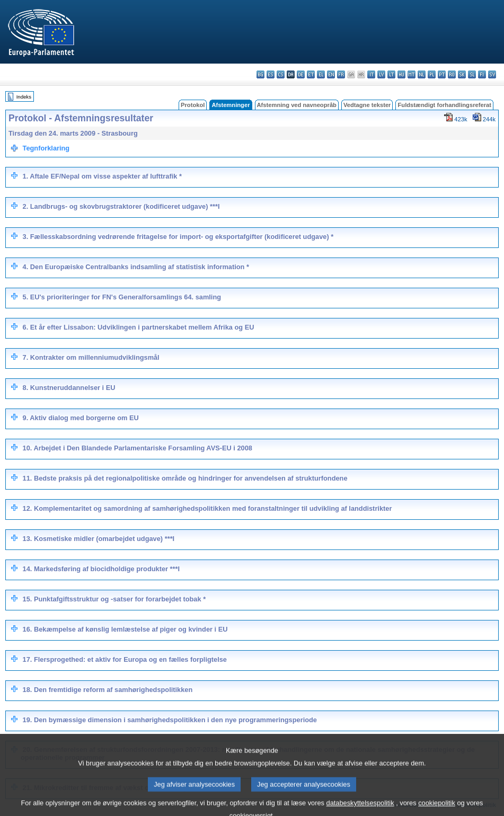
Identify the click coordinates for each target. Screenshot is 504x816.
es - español (271, 74)
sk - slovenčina (462, 74)
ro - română (452, 74)
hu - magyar (401, 74)
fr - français (341, 74)
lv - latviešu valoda (381, 74)
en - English (331, 74)
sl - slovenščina (472, 74)
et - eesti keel (311, 74)
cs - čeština (281, 74)
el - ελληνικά (321, 74)
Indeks (24, 97)
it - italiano (371, 74)
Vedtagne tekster (367, 105)
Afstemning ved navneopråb (297, 105)
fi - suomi (482, 74)
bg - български (260, 74)
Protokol (193, 105)
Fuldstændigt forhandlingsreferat (444, 105)
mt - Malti (412, 74)
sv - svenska (492, 74)
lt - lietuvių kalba (391, 74)
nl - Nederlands (422, 74)
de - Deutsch (301, 74)
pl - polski (432, 74)
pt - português (442, 74)
